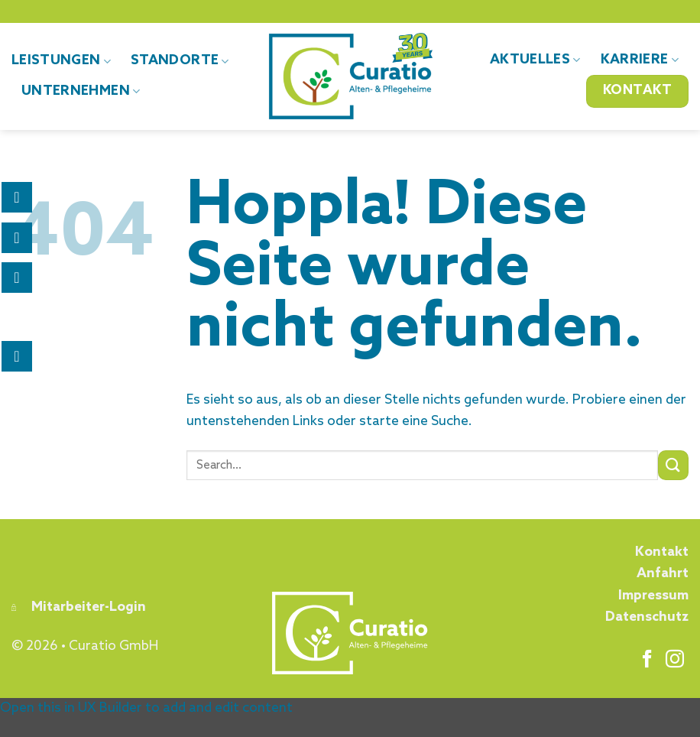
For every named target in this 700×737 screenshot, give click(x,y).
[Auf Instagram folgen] (675, 660)
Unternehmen (81, 91)
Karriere (640, 60)
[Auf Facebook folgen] (647, 660)
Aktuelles (535, 60)
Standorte (180, 61)
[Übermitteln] (673, 465)
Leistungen (61, 61)
